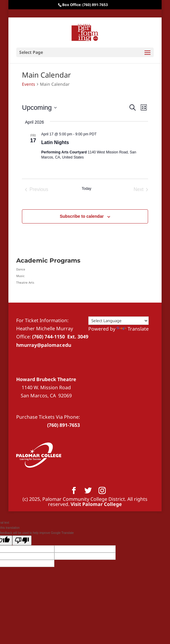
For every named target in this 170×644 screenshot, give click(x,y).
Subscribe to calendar (82, 216)
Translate (133, 329)
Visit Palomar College (96, 504)
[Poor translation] (22, 540)
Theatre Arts (25, 282)
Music (20, 276)
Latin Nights (55, 142)
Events (29, 84)
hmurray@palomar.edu (44, 345)
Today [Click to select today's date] (87, 189)
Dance (21, 269)
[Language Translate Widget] (118, 321)
